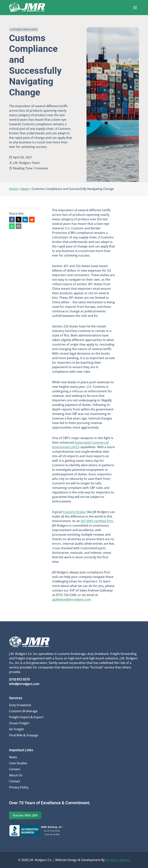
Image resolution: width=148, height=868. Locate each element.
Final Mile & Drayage (24, 735)
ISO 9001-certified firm (97, 521)
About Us (16, 775)
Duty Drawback (20, 705)
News (25, 189)
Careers (15, 769)
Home (13, 189)
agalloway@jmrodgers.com (71, 599)
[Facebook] (12, 220)
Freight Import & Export (26, 717)
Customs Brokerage (23, 711)
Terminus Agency (118, 860)
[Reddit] (32, 220)
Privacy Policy (19, 787)
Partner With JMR (25, 815)
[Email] (19, 226)
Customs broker (74, 512)
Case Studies (18, 763)
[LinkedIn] (25, 220)
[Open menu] (135, 8)
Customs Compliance (24, 29)
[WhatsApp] (12, 226)
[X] (19, 220)
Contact (15, 781)
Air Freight (16, 729)
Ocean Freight (19, 723)
